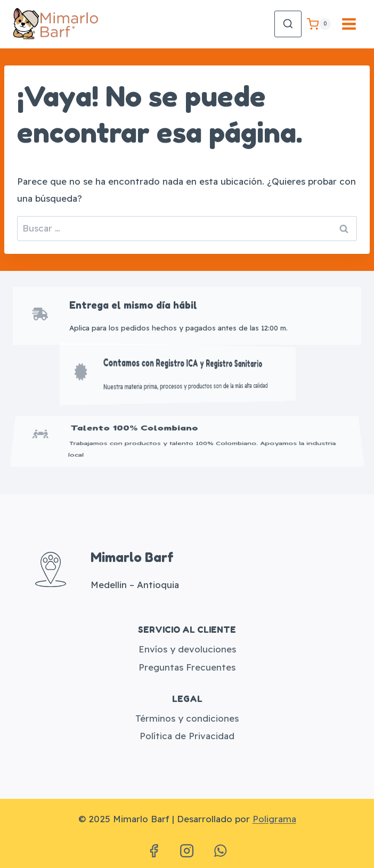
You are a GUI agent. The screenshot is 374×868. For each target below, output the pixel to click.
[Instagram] (187, 851)
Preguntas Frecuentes (187, 667)
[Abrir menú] (349, 24)
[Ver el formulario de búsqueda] (288, 24)
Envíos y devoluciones (187, 649)
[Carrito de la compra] (319, 24)
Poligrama (274, 819)
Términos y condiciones (187, 718)
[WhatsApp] (220, 851)
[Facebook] (153, 851)
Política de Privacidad (187, 736)
